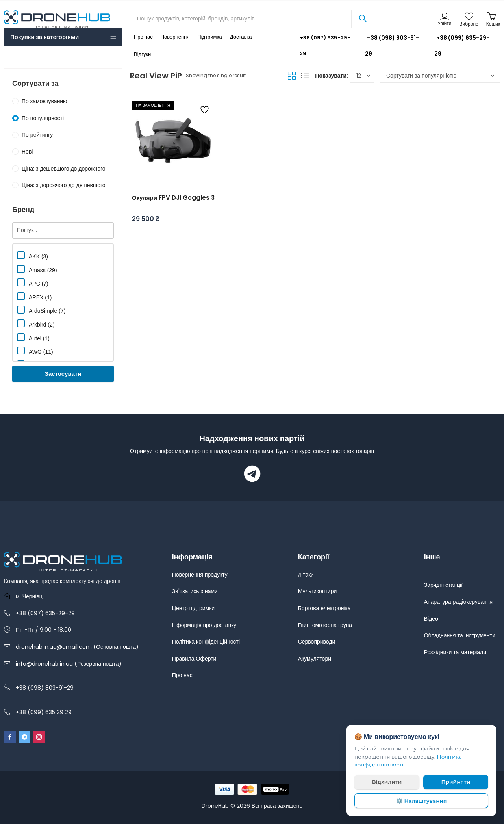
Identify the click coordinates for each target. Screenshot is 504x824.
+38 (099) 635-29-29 (462, 46)
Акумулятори (315, 659)
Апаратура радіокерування (458, 602)
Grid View (292, 76)
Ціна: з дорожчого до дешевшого (64, 185)
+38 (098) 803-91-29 (392, 46)
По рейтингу (37, 135)
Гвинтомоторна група (325, 625)
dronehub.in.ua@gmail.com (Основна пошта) (77, 647)
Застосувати (63, 374)
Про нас (182, 675)
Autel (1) (33, 337)
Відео (431, 619)
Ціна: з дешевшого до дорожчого (64, 169)
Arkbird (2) (36, 324)
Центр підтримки (194, 608)
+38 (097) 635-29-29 (319, 45)
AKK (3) (32, 255)
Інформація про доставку (204, 625)
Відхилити (387, 782)
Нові (27, 152)
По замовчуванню (44, 101)
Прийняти (456, 782)
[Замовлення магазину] (440, 76)
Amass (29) (37, 269)
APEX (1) (34, 296)
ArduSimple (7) (41, 310)
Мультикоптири (318, 591)
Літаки (306, 575)
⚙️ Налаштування (422, 801)
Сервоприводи (317, 642)
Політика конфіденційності (206, 642)
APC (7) (33, 283)
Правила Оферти (194, 659)
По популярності (43, 118)
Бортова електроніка (324, 608)
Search (363, 19)
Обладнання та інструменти (460, 635)
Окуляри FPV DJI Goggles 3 (173, 198)
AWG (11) (35, 351)
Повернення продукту (200, 575)
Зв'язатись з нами (195, 591)
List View (305, 76)
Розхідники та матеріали (455, 652)
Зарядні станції (443, 585)
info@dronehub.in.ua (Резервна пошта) (69, 664)
